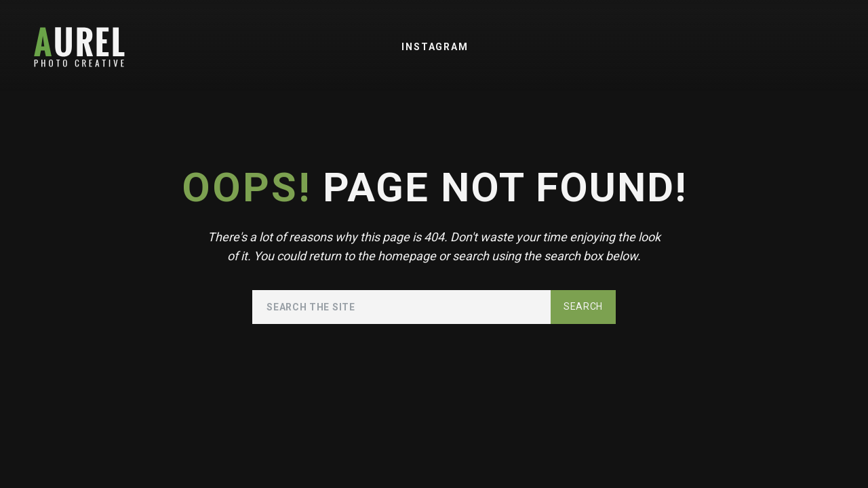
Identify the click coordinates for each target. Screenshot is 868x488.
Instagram (435, 47)
